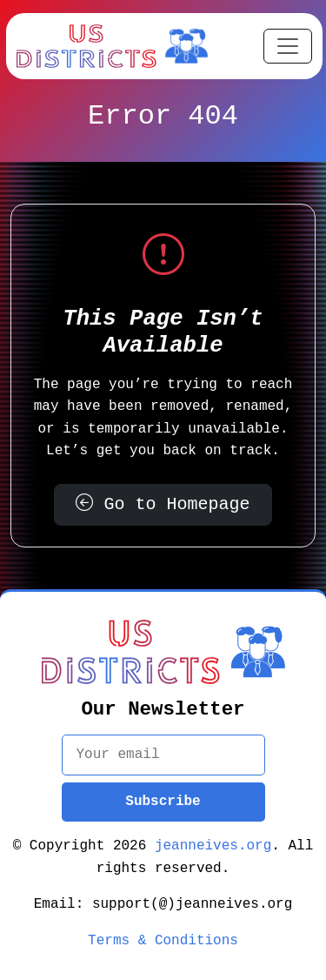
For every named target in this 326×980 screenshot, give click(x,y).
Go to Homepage (163, 504)
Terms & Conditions (163, 941)
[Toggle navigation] (288, 46)
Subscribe (163, 802)
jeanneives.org (213, 846)
